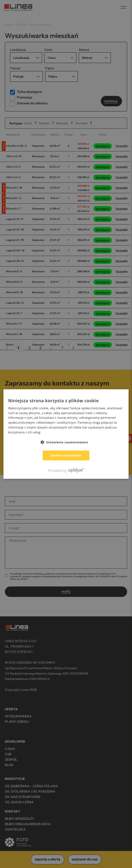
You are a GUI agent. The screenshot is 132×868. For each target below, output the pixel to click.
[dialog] (66, 434)
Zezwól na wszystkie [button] (66, 455)
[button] (66, 442)
